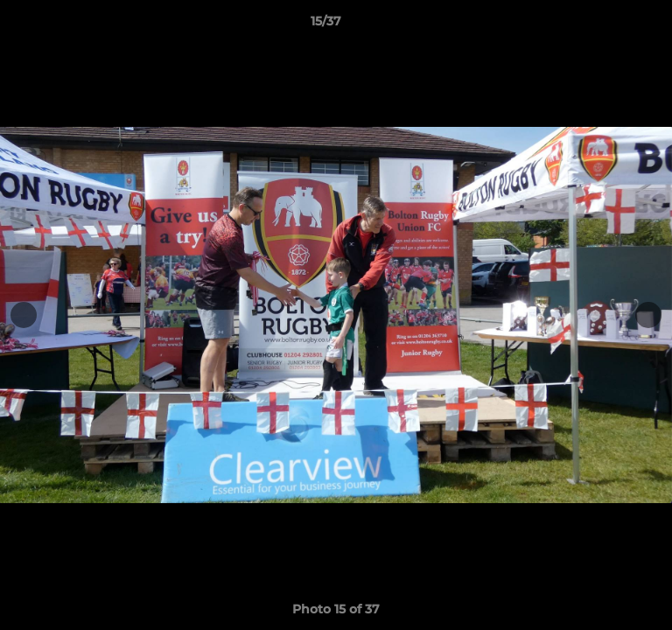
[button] (609, 25)
